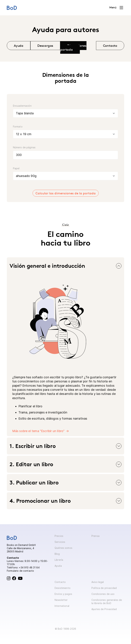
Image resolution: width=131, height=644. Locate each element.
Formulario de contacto (20, 571)
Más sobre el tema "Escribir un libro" (38, 431)
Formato (18, 127)
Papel (16, 168)
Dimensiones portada (73, 48)
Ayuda (19, 46)
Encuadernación (22, 106)
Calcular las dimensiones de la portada (66, 193)
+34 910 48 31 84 (29, 567)
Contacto (110, 46)
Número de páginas (24, 147)
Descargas (45, 46)
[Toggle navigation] (116, 8)
